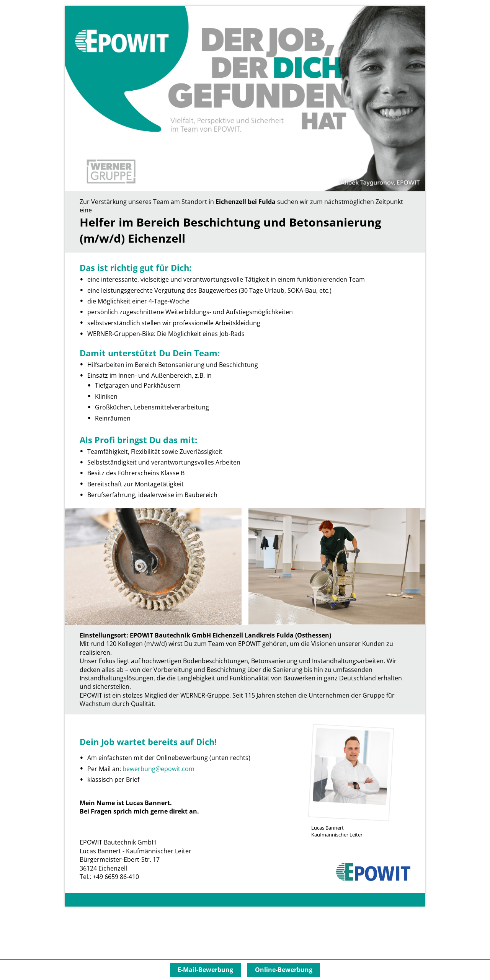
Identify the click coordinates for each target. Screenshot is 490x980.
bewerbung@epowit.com (158, 769)
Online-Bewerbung (284, 970)
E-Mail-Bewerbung (205, 970)
